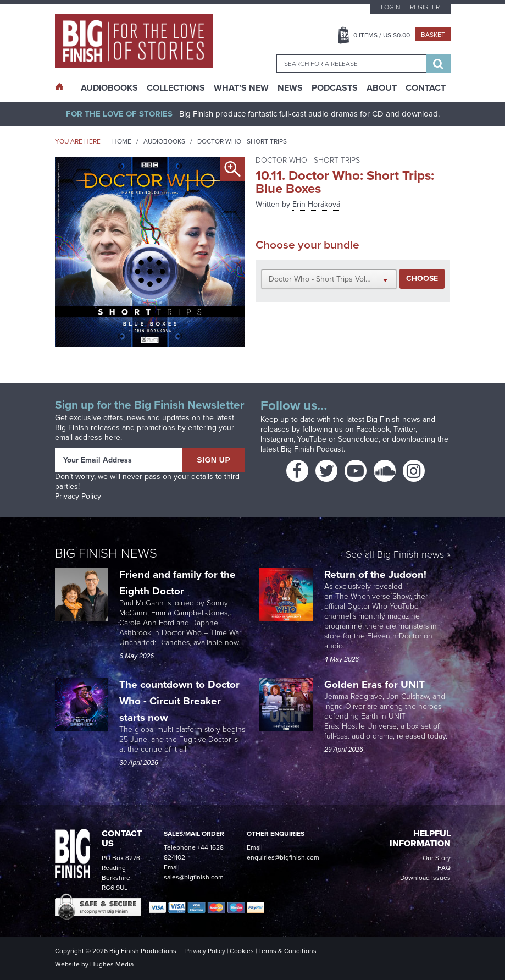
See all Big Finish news (395, 555)
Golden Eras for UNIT (376, 684)
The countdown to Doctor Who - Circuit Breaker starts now (179, 701)
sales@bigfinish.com (194, 877)
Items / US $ (382, 35)
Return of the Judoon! (377, 574)
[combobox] (351, 64)
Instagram (277, 439)
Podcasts (335, 88)
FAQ (444, 868)
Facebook (373, 429)
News (290, 88)
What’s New (241, 88)
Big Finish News (106, 553)
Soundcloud (358, 439)
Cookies (242, 951)
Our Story (437, 858)
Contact (426, 88)
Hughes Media (112, 964)
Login (390, 7)
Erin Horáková (316, 204)
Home (122, 141)
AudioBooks (109, 88)
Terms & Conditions (287, 951)
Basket (433, 35)
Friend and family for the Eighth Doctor (177, 583)
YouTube (312, 439)
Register (425, 7)
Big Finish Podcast (312, 449)
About (382, 88)
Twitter (404, 429)
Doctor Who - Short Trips (242, 141)
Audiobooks (164, 141)
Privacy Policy (78, 496)
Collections (176, 88)
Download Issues (425, 878)
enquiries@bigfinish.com (283, 857)
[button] (329, 279)
